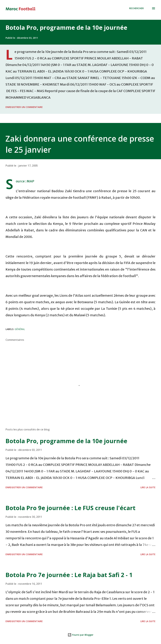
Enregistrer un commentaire (24, 107)
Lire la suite (148, 487)
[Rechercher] (136, 8)
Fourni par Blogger (80, 635)
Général (20, 329)
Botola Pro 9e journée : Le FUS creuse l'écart (70, 508)
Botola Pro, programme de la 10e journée (66, 28)
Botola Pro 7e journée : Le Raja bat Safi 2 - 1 (69, 575)
